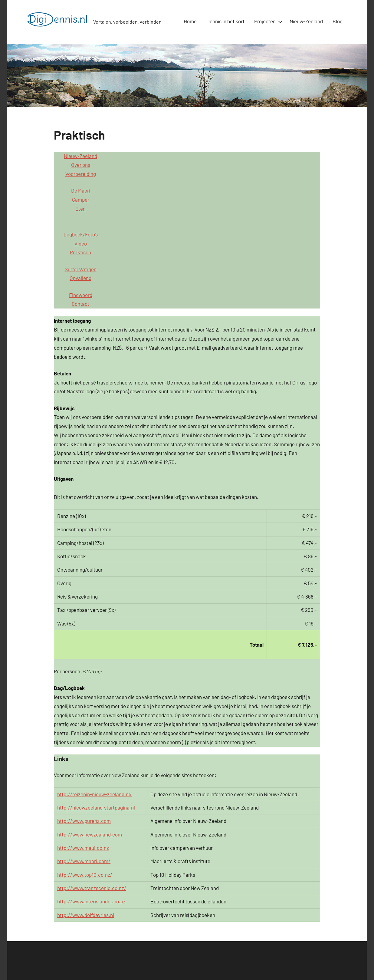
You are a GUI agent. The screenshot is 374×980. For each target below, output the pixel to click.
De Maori (81, 190)
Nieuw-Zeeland (306, 21)
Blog (338, 21)
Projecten (267, 21)
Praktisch (80, 252)
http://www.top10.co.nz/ (85, 875)
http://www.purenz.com (84, 821)
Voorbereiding (81, 174)
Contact (80, 304)
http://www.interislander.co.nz (91, 901)
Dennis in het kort (225, 21)
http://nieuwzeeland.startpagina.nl (96, 807)
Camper (81, 200)
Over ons (81, 165)
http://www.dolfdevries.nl (86, 915)
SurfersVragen (81, 269)
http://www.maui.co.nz (83, 848)
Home (190, 21)
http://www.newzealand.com (90, 834)
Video (81, 243)
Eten (80, 209)
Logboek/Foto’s (81, 234)
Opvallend (80, 278)
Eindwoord (81, 295)
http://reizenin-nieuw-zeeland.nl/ (95, 794)
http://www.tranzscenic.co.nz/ (92, 888)
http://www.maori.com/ (84, 861)
